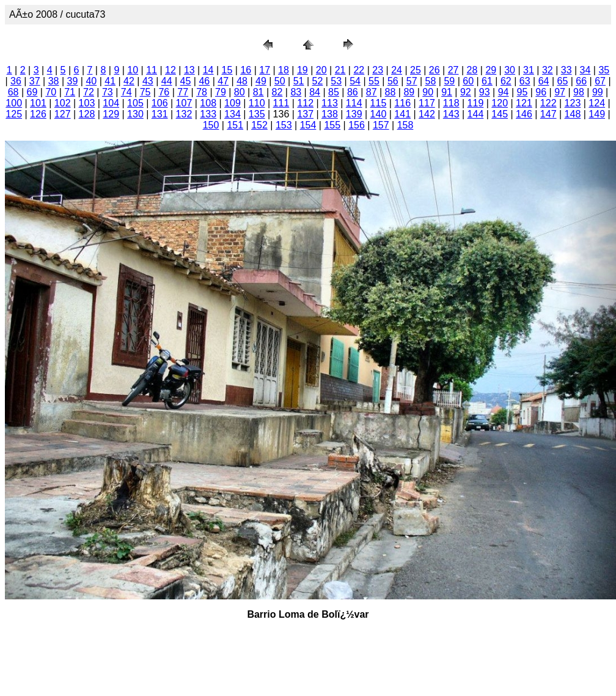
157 (381, 125)
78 (202, 92)
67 (600, 81)
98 (579, 92)
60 (468, 81)
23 (378, 70)
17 (265, 70)
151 (235, 125)
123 (573, 103)
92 (466, 92)
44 (167, 81)
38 (54, 81)
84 (315, 92)
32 (548, 70)
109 (233, 103)
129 (111, 114)
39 (73, 81)
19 (302, 70)
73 (108, 92)
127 (63, 114)
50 (280, 81)
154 (308, 125)
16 (246, 70)
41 (110, 81)
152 (259, 125)
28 (472, 70)
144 (476, 114)
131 (160, 114)
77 (183, 92)
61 (487, 81)
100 (14, 103)
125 (14, 114)
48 (242, 81)
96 (541, 92)
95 (522, 92)
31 (529, 70)
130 (135, 114)
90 (428, 92)
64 (544, 81)
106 (160, 103)
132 (184, 114)
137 (305, 114)
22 (359, 70)
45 (186, 81)
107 (184, 103)
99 (598, 92)
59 (449, 81)
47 (223, 81)
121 (524, 103)
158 (405, 125)
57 (412, 81)
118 (451, 103)
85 (334, 92)
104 (111, 103)
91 (447, 92)
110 (257, 103)
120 (500, 103)
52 (318, 81)
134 (233, 114)
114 (354, 103)
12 (170, 70)
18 (284, 70)
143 (451, 114)
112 (305, 103)
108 (208, 103)
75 (145, 92)
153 (284, 125)
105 (135, 103)
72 (89, 92)
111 (281, 103)
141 (402, 114)
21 (340, 70)
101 (38, 103)
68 (13, 92)
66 (581, 81)
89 (409, 92)
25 (416, 70)
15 (227, 70)
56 (393, 81)
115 (379, 103)
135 (257, 114)
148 (573, 114)
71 (70, 92)
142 (427, 114)
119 (476, 103)
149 (597, 114)
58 (431, 81)
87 (372, 92)
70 (51, 92)
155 (332, 125)
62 (506, 81)
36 (16, 81)
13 (189, 70)
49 (261, 81)
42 (129, 81)
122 (548, 103)
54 (355, 81)
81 (258, 92)
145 (500, 114)
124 (597, 103)
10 (133, 70)
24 (397, 70)
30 (510, 70)
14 (208, 70)
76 (164, 92)
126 (38, 114)
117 (427, 103)
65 (562, 81)
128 (87, 114)
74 (127, 92)
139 (354, 114)
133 (208, 114)
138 (330, 114)
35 (604, 70)
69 (32, 92)
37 (35, 81)
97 (560, 92)
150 (211, 125)
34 (585, 70)
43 (148, 81)
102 (63, 103)
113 (330, 103)
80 (240, 92)
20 (321, 70)
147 (548, 114)
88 (391, 92)
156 (357, 125)
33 (566, 70)
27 (453, 70)
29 (491, 70)
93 (485, 92)
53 (336, 81)
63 (525, 81)
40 (91, 81)
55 (374, 81)
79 (221, 92)
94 (504, 92)
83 (296, 92)
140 (379, 114)
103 (87, 103)
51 (299, 81)
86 (353, 92)
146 (524, 114)
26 (435, 70)
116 (402, 103)
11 (152, 70)
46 (204, 81)
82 (277, 92)
